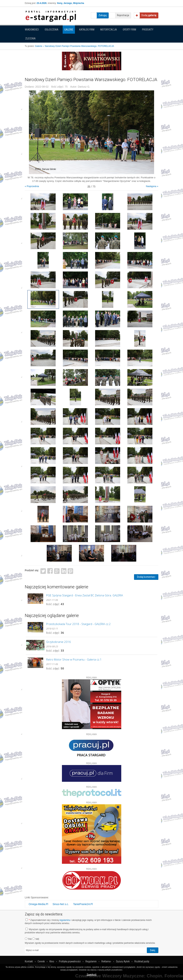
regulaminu (65, 920)
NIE (36, 939)
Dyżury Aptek (123, 961)
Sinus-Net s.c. (61, 904)
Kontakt (29, 961)
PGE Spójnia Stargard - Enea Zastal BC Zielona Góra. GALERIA (85, 595)
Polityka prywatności (70, 961)
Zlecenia (30, 38)
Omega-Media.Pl (38, 904)
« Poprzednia (32, 186)
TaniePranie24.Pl (83, 904)
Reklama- (106, 961)
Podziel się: (32, 570)
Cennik (41, 961)
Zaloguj (103, 15)
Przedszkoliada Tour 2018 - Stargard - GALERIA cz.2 (78, 624)
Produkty (148, 30)
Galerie (69, 30)
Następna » (152, 186)
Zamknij (91, 975)
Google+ (57, 571)
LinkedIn (64, 571)
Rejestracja (123, 15)
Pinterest (71, 571)
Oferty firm (129, 30)
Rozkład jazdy (142, 961)
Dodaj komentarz (146, 577)
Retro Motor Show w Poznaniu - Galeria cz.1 (74, 659)
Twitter (43, 571)
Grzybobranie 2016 (58, 642)
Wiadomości (32, 30)
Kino (52, 961)
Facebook (50, 571)
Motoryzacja (109, 30)
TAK (28, 939)
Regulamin (91, 961)
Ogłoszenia (52, 30)
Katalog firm (87, 30)
